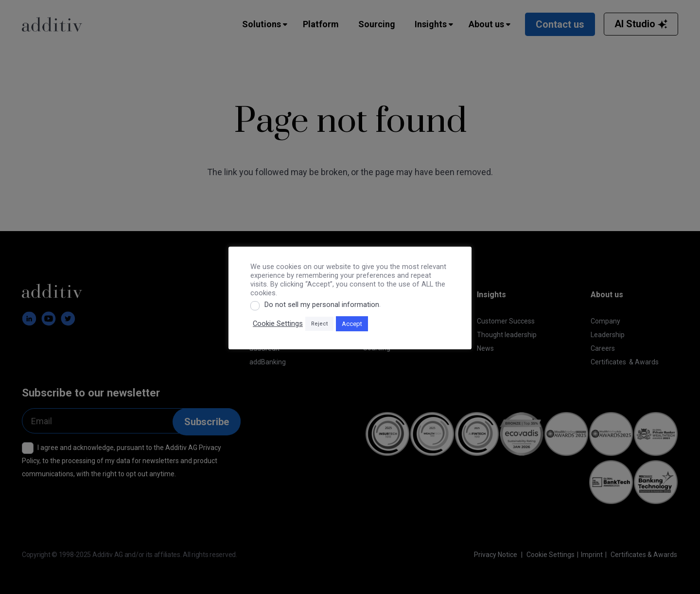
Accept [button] (352, 324)
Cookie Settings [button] (278, 324)
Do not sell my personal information (322, 305)
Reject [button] (319, 324)
